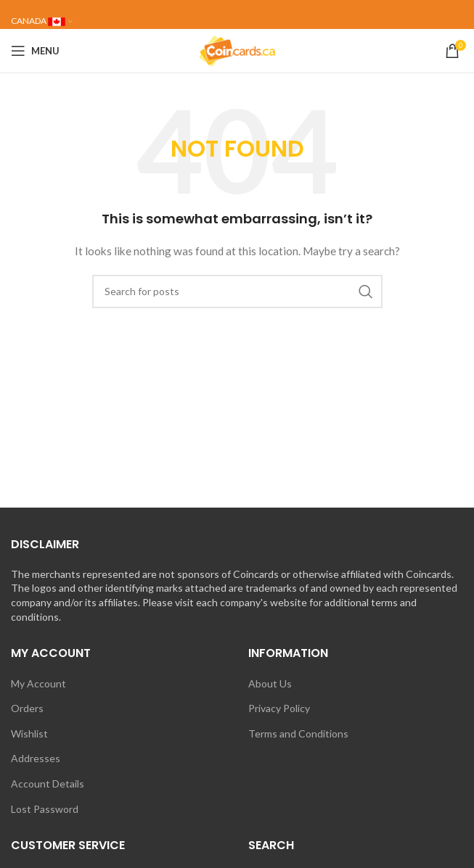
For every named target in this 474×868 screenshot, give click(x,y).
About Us (270, 683)
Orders (27, 708)
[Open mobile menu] (35, 51)
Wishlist (29, 733)
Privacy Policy (279, 708)
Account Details (48, 784)
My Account (38, 683)
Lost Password (45, 809)
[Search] (237, 292)
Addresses (36, 758)
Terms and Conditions (298, 733)
